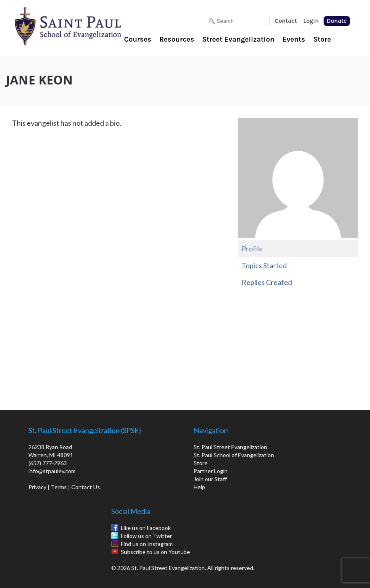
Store (322, 39)
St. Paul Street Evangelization (230, 447)
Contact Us (86, 487)
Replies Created (267, 282)
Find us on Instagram (147, 544)
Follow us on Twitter (146, 536)
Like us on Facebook (146, 528)
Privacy (37, 487)
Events (294, 39)
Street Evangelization (238, 39)
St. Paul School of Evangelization (84, 26)
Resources (177, 39)
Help (199, 487)
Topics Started (264, 265)
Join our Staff (210, 479)
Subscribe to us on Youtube (155, 552)
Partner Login (211, 471)
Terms (59, 487)
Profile (252, 249)
